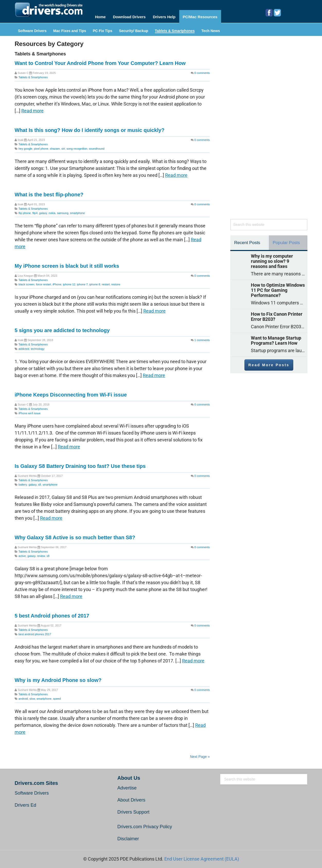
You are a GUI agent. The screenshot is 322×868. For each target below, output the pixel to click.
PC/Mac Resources (204, 16)
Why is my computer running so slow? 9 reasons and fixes (272, 259)
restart (106, 282)
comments (202, 71)
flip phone (25, 211)
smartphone (77, 211)
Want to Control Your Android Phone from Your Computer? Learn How (100, 61)
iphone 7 (82, 282)
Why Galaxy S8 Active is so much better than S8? (75, 535)
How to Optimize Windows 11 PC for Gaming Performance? (278, 288)
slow (32, 697)
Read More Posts (269, 363)
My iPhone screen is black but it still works (67, 264)
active (22, 554)
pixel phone (41, 147)
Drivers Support (133, 810)
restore (116, 282)
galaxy (43, 211)
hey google (25, 147)
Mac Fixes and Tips (70, 29)
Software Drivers (32, 29)
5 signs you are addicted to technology (62, 328)
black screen (26, 282)
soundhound (97, 147)
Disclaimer (128, 837)
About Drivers (131, 798)
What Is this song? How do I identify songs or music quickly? (89, 128)
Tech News (211, 29)
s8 (40, 483)
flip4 (35, 211)
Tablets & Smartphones (175, 29)
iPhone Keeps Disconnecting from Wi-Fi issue (71, 393)
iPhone (57, 282)
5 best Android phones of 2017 (52, 614)
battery (23, 483)
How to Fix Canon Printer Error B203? (277, 315)
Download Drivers (130, 16)
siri (63, 147)
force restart (44, 282)
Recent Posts (247, 241)
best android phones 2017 (35, 632)
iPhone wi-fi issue (30, 411)
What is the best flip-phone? (49, 192)
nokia (52, 211)
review (41, 554)
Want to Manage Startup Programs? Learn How (276, 339)
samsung (63, 211)
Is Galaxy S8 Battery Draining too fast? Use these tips (80, 464)
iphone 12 (69, 282)
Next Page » (200, 755)
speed (57, 697)
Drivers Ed (25, 803)
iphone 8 (95, 282)
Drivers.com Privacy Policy (145, 825)
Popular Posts (286, 241)
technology (38, 347)
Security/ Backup (134, 29)
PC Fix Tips (102, 29)
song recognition (77, 147)
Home (100, 16)
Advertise (127, 786)
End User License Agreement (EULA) (202, 857)
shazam (55, 147)
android (23, 697)
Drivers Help (166, 16)
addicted (24, 347)
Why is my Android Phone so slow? (58, 678)
